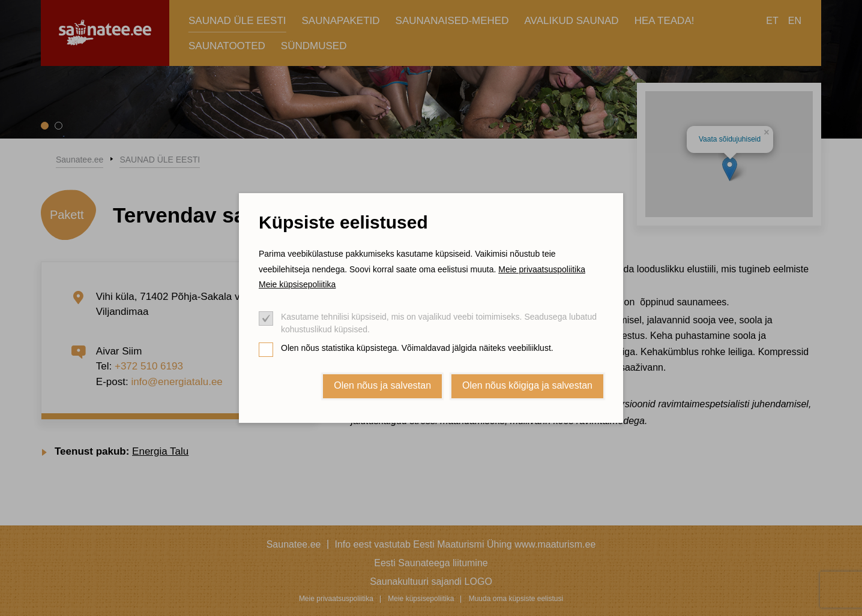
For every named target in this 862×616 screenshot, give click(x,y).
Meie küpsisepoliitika (297, 284)
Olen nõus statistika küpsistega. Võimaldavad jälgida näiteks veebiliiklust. (417, 348)
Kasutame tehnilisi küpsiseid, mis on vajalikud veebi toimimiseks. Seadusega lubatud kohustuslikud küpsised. (439, 323)
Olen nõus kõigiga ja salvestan (527, 385)
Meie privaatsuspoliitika (542, 269)
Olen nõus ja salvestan (382, 385)
